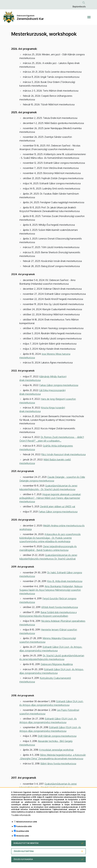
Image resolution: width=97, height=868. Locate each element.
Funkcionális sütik (24, 826)
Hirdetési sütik (22, 836)
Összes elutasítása (24, 851)
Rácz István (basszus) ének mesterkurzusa (63, 454)
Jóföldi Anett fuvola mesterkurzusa (60, 607)
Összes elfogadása (23, 859)
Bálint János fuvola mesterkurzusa (58, 764)
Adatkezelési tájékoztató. (48, 812)
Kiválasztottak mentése (26, 843)
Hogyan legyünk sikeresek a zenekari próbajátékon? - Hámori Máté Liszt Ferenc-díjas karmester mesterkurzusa (50, 498)
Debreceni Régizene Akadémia (57, 664)
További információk (21, 815)
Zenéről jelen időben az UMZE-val (58, 506)
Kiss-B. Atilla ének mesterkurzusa (65, 581)
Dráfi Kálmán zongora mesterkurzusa (57, 736)
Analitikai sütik (23, 831)
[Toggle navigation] (89, 17)
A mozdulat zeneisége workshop (56, 750)
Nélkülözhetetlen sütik (27, 822)
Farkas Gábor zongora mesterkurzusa (59, 385)
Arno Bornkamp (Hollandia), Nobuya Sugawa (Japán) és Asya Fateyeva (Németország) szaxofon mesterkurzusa (51, 590)
